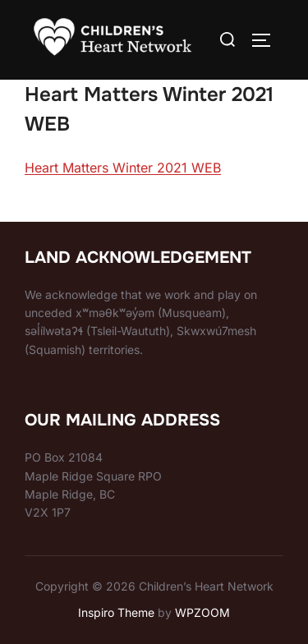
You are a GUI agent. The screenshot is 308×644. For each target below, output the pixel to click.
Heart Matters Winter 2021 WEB (123, 168)
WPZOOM (202, 612)
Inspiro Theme (116, 612)
